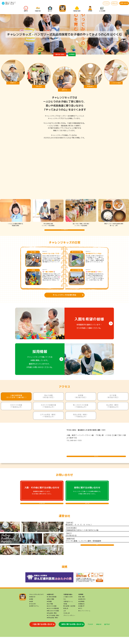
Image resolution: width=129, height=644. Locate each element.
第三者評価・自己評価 (69, 613)
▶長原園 (49, 608)
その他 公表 (66, 620)
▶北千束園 (50, 611)
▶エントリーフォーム (84, 618)
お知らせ (115, 3)
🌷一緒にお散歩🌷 (49, 275)
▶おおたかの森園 (52, 613)
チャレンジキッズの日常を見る (64, 298)
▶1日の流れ (33, 611)
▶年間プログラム (34, 613)
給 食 (12, 4)
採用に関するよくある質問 (87, 509)
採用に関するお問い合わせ (72, 631)
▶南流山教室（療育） (53, 625)
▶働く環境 (81, 604)
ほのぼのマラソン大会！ (94, 257)
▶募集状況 (81, 611)
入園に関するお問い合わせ (42, 631)
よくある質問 (102, 9)
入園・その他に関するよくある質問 (42, 509)
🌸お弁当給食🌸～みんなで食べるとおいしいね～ (94, 275)
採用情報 (90, 9)
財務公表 (66, 615)
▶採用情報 (81, 608)
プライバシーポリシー (69, 622)
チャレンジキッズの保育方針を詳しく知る (64, 232)
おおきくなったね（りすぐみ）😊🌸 (51, 257)
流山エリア (13, 2)
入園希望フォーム (68, 608)
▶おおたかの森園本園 (53, 615)
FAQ (64, 606)
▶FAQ (80, 615)
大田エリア (8, 2)
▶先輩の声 (81, 613)
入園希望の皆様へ (77, 9)
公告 (64, 618)
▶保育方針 (32, 604)
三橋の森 (7, 4)
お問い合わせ (124, 3)
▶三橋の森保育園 (52, 604)
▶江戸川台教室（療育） (53, 622)
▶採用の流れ (82, 606)
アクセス (106, 3)
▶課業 (31, 606)
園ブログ (50, 9)
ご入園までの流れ (68, 604)
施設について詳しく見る (96, 458)
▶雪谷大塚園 (50, 606)
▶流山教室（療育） (52, 620)
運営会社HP (97, 554)
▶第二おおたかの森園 (53, 618)
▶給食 (31, 608)
